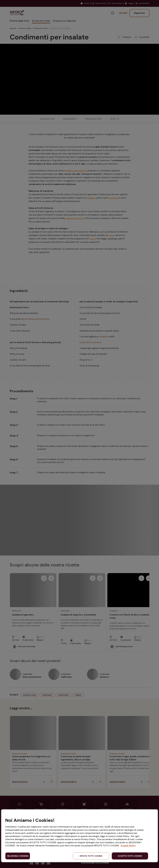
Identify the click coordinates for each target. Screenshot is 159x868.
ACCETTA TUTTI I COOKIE (130, 856)
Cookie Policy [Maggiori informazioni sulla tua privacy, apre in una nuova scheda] (128, 846)
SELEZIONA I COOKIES (18, 856)
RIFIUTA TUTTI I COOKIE (91, 856)
